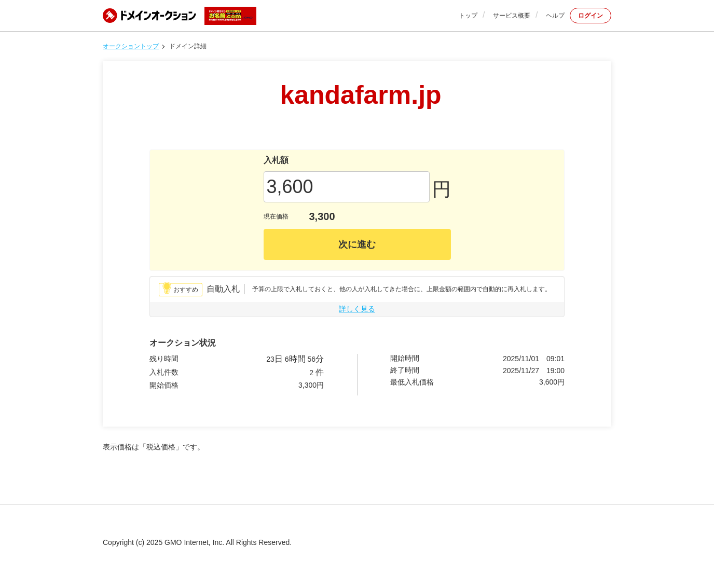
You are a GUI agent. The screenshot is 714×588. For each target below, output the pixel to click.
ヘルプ (555, 16)
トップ (468, 16)
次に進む (357, 244)
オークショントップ (131, 46)
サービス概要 (512, 16)
